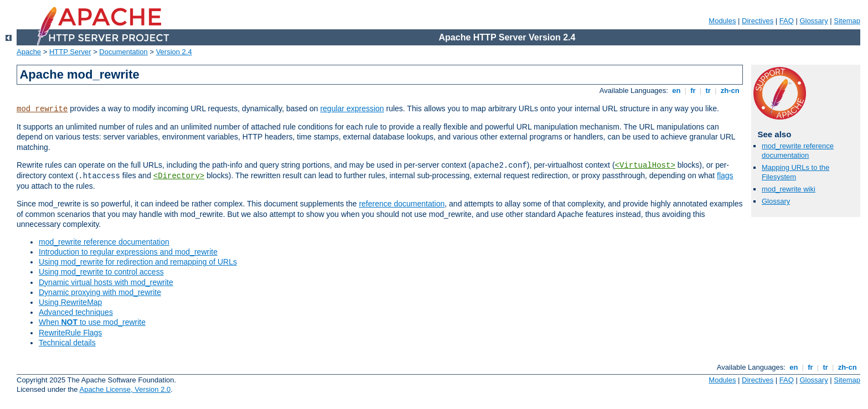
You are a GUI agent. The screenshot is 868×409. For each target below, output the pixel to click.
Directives (758, 21)
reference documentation (402, 204)
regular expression (352, 108)
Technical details (67, 343)
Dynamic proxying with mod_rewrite (100, 292)
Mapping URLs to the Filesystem (795, 172)
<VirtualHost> (645, 165)
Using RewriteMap (70, 302)
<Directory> (179, 176)
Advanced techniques (76, 312)
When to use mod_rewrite (92, 322)
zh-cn (730, 90)
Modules (722, 21)
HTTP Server (70, 52)
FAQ (787, 21)
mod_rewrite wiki (789, 189)
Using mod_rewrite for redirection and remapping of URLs (138, 262)
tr (708, 90)
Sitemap (847, 21)
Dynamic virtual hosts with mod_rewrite (106, 282)
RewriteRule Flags (70, 333)
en (676, 90)
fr (693, 90)
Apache (29, 52)
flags (725, 175)
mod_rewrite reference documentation (104, 242)
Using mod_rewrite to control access (101, 272)
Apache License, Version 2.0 (125, 389)
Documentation (123, 52)
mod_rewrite (42, 109)
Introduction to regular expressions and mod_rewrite (128, 252)
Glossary (813, 21)
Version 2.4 (174, 52)
